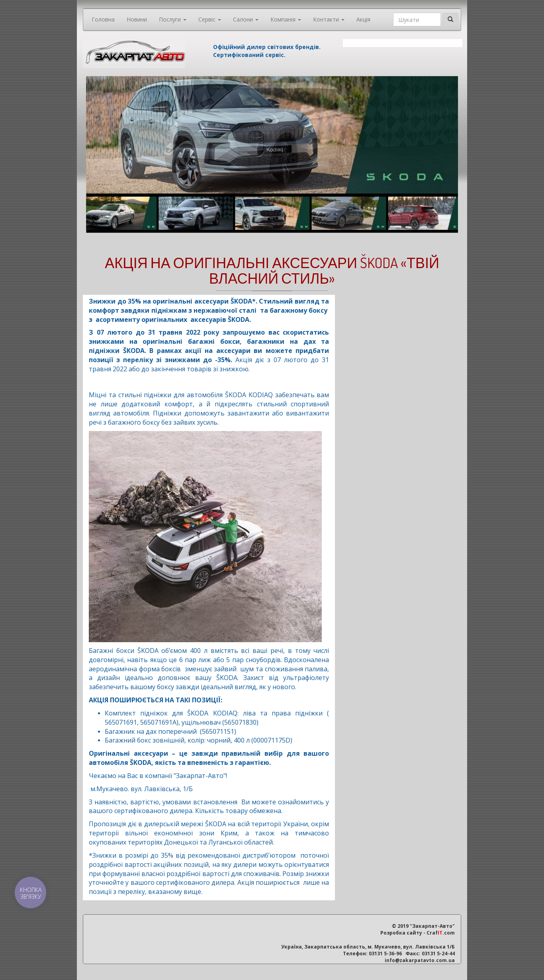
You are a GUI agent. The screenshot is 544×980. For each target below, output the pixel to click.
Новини (137, 19)
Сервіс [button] (210, 19)
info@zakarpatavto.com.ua (420, 960)
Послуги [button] (173, 19)
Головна (103, 19)
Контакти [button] (329, 19)
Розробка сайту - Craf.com (418, 933)
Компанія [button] (286, 19)
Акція (363, 19)
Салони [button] (246, 19)
